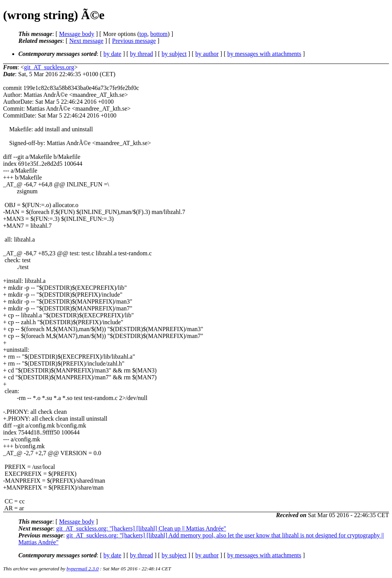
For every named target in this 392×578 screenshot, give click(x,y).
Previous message (134, 41)
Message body (77, 34)
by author (207, 54)
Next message (86, 41)
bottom (159, 34)
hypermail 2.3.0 (83, 569)
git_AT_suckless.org (49, 67)
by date (112, 54)
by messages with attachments (264, 54)
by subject (174, 54)
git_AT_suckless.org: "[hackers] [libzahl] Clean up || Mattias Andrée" (141, 528)
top (143, 34)
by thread (142, 54)
